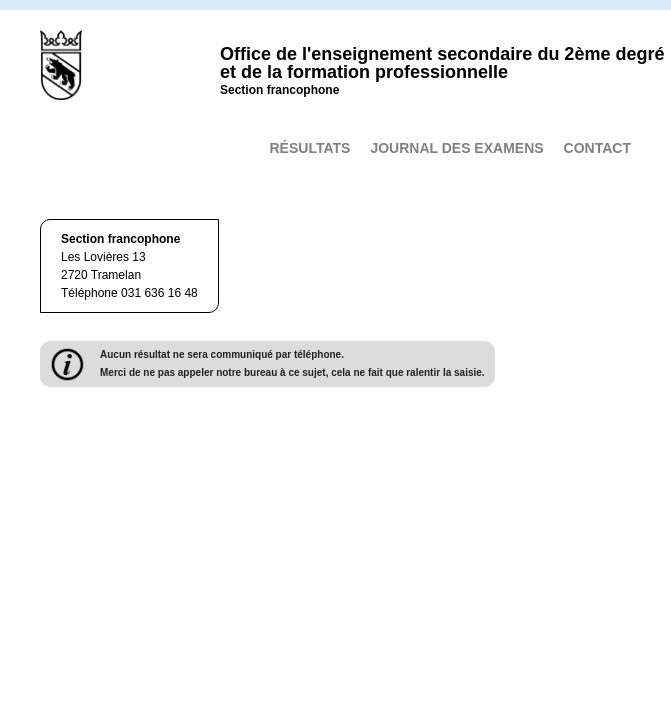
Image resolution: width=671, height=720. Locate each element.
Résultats (309, 148)
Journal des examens (456, 148)
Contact (597, 148)
